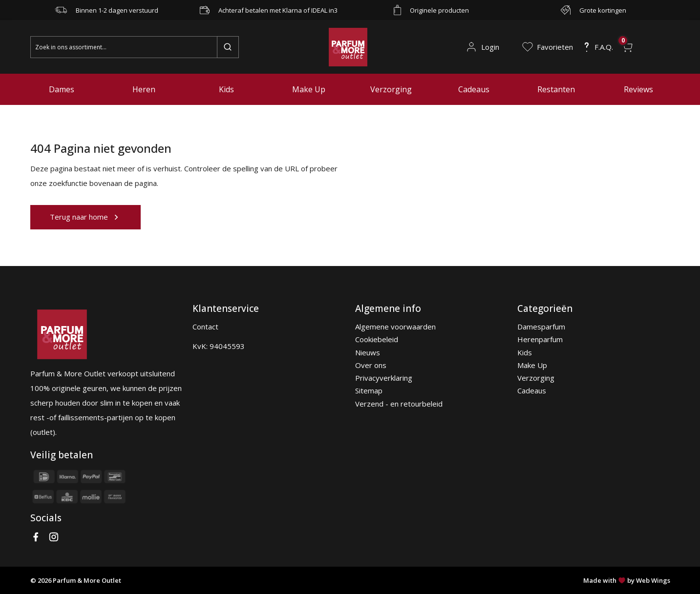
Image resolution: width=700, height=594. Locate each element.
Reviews (638, 89)
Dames (62, 89)
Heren (144, 89)
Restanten (556, 89)
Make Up (309, 89)
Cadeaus (474, 89)
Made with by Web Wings (627, 580)
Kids (226, 89)
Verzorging (391, 89)
